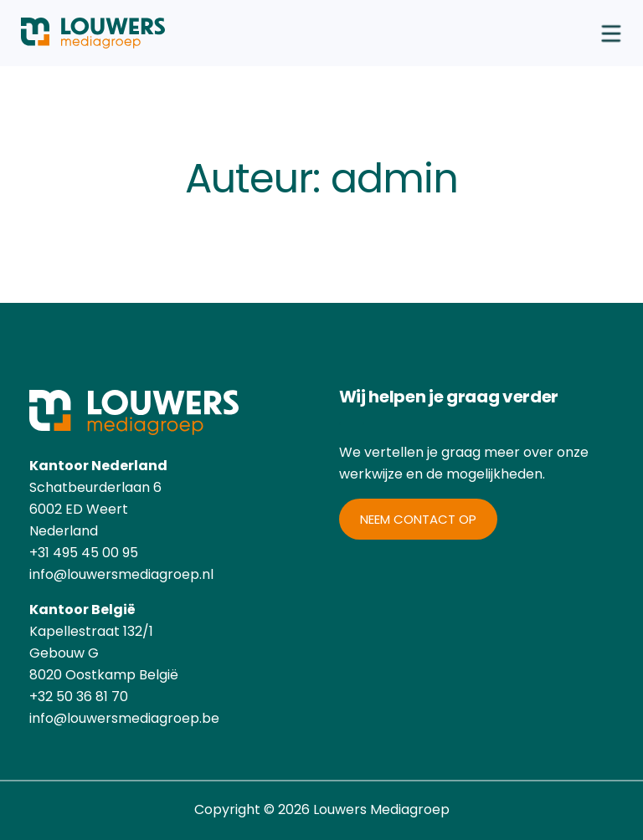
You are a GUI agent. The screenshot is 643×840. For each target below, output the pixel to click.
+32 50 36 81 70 (79, 697)
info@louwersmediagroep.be (124, 718)
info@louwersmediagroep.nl (121, 574)
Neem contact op (418, 519)
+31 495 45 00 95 (84, 553)
